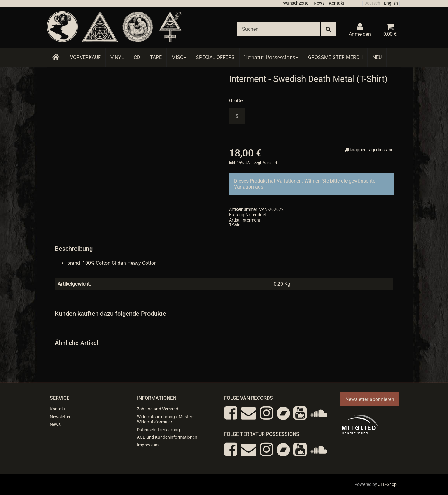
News (319, 3)
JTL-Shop (387, 484)
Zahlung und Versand (158, 409)
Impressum (148, 445)
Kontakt (337, 3)
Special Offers (215, 57)
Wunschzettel (296, 3)
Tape (156, 57)
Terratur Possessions (271, 57)
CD (137, 57)
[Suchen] (279, 29)
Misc (179, 57)
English (391, 3)
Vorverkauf (85, 57)
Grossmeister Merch (335, 57)
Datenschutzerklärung (158, 430)
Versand (270, 163)
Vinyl (117, 57)
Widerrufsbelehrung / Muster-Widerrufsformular (165, 419)
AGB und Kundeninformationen (167, 437)
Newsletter (60, 417)
